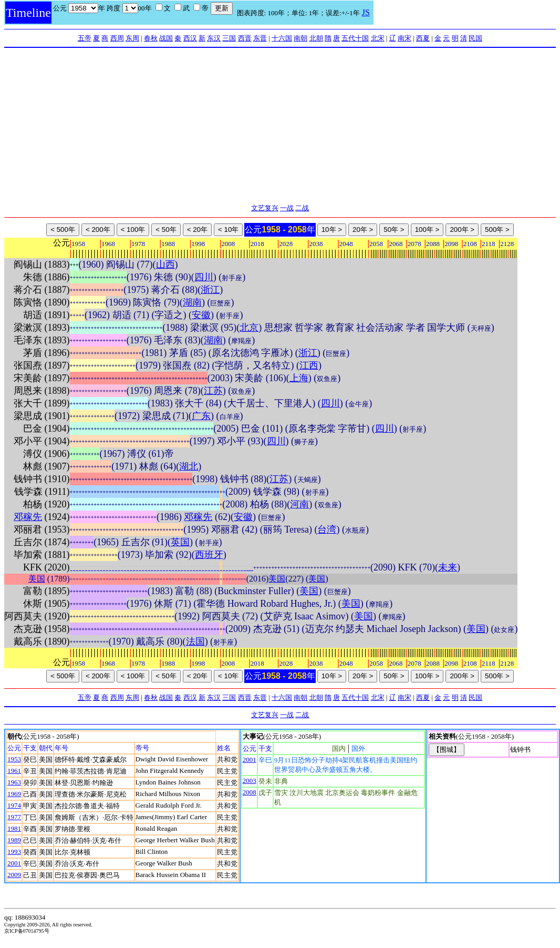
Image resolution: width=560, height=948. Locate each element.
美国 (37, 579)
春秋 (151, 38)
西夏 (423, 38)
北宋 (378, 38)
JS (366, 12)
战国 (166, 38)
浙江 (210, 290)
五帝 (85, 38)
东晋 (260, 38)
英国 (180, 542)
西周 (117, 38)
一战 (287, 208)
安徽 (201, 315)
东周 (132, 38)
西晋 (245, 38)
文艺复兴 (265, 208)
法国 (195, 641)
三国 (229, 38)
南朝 (300, 38)
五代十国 (355, 38)
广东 (201, 416)
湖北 (189, 466)
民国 (475, 38)
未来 (448, 567)
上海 (299, 378)
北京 (249, 328)
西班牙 (209, 555)
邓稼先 (28, 517)
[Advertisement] (280, 127)
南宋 (405, 38)
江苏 (213, 391)
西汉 (190, 38)
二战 (302, 208)
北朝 (316, 38)
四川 (204, 277)
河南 (299, 504)
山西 (165, 264)
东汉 (214, 38)
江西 (309, 365)
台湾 (327, 529)
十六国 (282, 38)
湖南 (192, 302)
